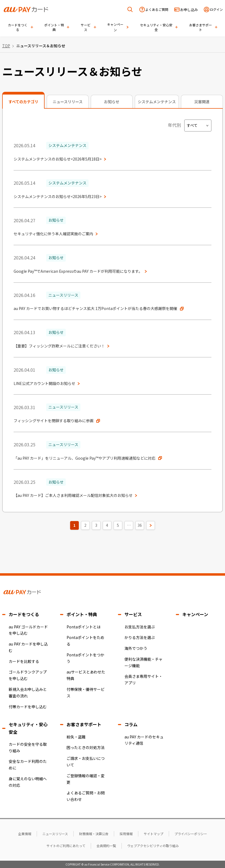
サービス (133, 614)
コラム (131, 724)
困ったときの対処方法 (86, 747)
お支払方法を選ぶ (140, 627)
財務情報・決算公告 (94, 834)
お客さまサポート (84, 724)
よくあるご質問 (157, 9)
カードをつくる (24, 614)
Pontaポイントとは (84, 627)
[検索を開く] (130, 10)
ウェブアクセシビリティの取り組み (153, 846)
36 (140, 525)
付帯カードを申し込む (28, 707)
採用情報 (126, 834)
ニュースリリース (55, 834)
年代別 (174, 125)
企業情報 (25, 834)
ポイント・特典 (82, 614)
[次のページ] (151, 525)
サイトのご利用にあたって (66, 846)
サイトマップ (154, 834)
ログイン (216, 9)
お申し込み (189, 10)
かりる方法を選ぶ (140, 637)
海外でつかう (136, 648)
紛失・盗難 (76, 737)
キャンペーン (195, 614)
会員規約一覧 (106, 846)
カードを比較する (24, 661)
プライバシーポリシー (191, 834)
